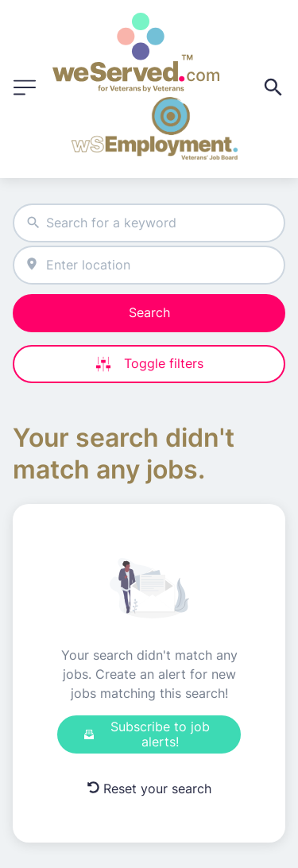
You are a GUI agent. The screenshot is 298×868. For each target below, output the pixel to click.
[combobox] (149, 223)
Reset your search (149, 789)
